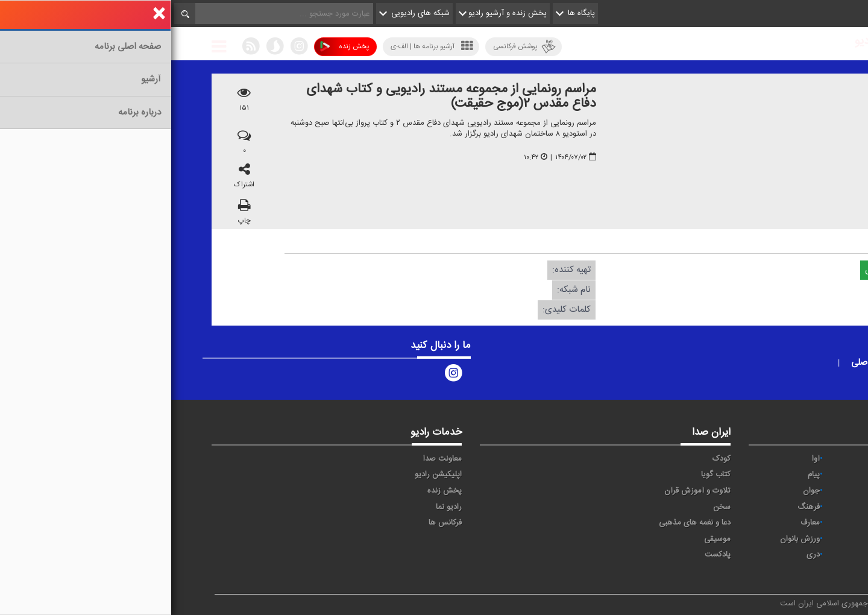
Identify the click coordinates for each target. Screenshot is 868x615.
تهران (724, 491)
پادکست (546, 555)
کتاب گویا (545, 475)
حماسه (722, 459)
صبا (727, 507)
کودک (550, 459)
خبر (810, 459)
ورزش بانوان (629, 539)
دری (642, 555)
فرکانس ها (274, 523)
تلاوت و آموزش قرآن (526, 491)
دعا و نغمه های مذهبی (524, 523)
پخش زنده (173, 47)
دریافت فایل (722, 270)
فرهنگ (637, 507)
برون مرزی (715, 555)
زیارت (724, 571)
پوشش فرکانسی (353, 47)
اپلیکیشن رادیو (267, 475)
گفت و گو (717, 523)
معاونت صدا (271, 459)
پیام (643, 475)
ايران (725, 475)
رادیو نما (278, 507)
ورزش (723, 539)
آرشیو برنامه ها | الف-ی (261, 46)
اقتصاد (806, 475)
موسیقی (546, 539)
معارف (639, 523)
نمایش (805, 539)
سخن (551, 507)
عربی (808, 555)
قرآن (808, 523)
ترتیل (807, 491)
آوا (645, 459)
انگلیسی (803, 571)
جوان (640, 491)
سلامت (804, 507)
